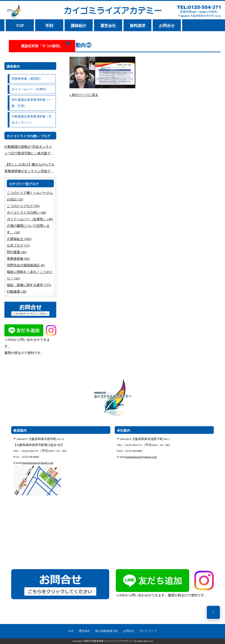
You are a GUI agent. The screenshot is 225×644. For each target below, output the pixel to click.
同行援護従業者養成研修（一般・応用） (32, 103)
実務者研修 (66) (18, 259)
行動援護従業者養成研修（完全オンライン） (32, 120)
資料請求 (138, 26)
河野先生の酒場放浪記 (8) (26, 265)
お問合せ (167, 26)
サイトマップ (148, 631)
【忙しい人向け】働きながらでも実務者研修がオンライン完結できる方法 (30, 169)
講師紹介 (79, 26)
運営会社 (108, 26)
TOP (20, 26)
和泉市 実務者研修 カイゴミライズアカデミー (108, 641)
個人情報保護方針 (107, 631)
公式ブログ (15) (18, 245)
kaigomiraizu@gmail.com (38, 463)
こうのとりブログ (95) (23, 206)
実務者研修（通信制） (27, 79)
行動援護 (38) (17, 292)
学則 (49, 26)
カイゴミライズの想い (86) (26, 213)
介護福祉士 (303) (19, 239)
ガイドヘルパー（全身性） (30, 89)
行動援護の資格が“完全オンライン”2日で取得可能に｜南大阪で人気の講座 (29, 151)
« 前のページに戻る (84, 95)
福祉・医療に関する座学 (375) (29, 285)
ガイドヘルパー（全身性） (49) (30, 219)
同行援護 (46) (17, 252)
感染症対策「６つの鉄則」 (42, 46)
